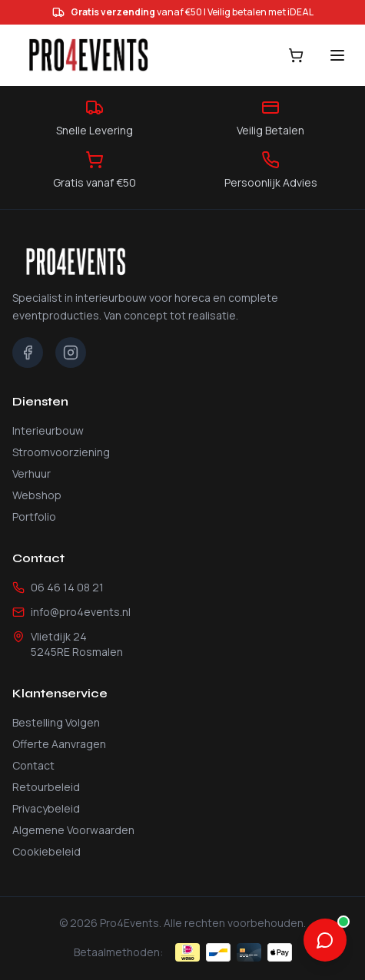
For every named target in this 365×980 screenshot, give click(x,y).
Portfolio (34, 516)
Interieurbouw (48, 430)
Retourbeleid (46, 787)
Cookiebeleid (46, 851)
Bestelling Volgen (56, 722)
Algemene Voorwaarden (73, 830)
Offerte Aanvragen (59, 744)
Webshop (37, 495)
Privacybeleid (46, 808)
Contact (33, 765)
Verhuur (32, 473)
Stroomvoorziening (61, 452)
